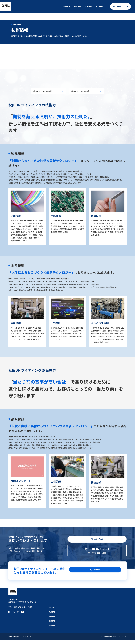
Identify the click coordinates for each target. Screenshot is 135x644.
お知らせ (52, 611)
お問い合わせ (122, 7)
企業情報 (88, 7)
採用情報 (99, 7)
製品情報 (67, 7)
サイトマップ (28, 640)
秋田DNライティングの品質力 (83, 91)
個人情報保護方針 (14, 640)
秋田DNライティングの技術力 (45, 91)
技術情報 (78, 7)
